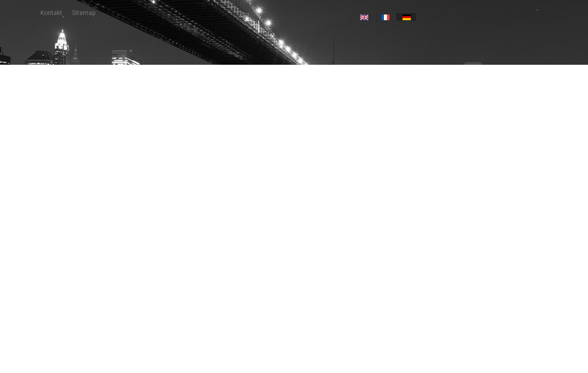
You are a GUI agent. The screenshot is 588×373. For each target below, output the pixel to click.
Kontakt (51, 13)
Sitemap (84, 13)
